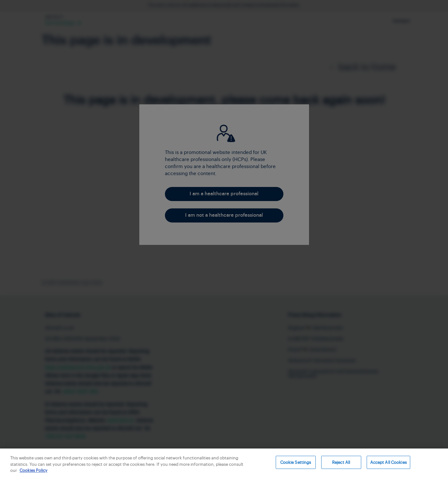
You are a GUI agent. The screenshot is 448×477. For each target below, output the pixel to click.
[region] (224, 463)
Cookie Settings (296, 462)
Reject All (341, 462)
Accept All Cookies (388, 462)
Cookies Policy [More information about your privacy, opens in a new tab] (33, 470)
